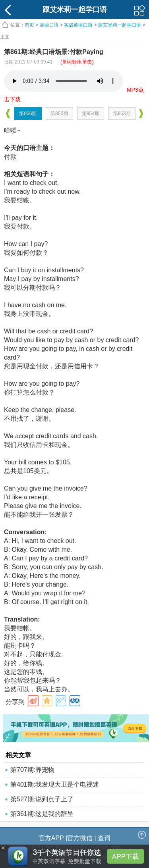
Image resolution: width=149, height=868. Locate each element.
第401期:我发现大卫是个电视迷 (55, 784)
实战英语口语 (78, 25)
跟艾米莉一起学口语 (120, 25)
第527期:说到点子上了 (42, 799)
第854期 (91, 114)
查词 (104, 838)
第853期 (122, 114)
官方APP (51, 838)
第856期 (28, 114)
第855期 (59, 114)
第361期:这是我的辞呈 (42, 814)
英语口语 (49, 25)
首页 (29, 25)
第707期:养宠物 (32, 770)
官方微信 (80, 838)
